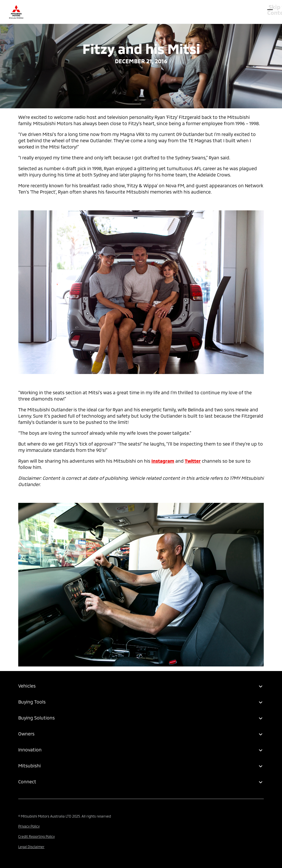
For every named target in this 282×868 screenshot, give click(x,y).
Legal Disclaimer (31, 847)
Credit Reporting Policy (36, 836)
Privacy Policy (29, 826)
